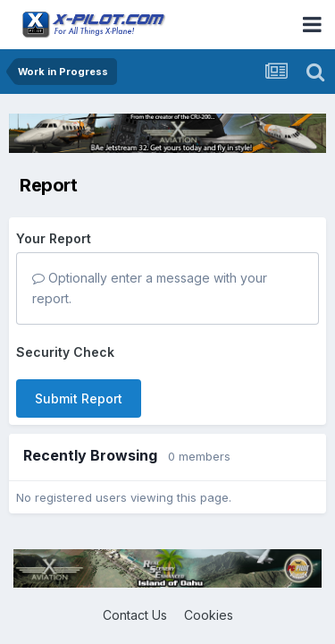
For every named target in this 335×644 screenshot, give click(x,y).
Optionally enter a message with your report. (150, 288)
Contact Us (135, 615)
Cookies (209, 615)
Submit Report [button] (79, 398)
